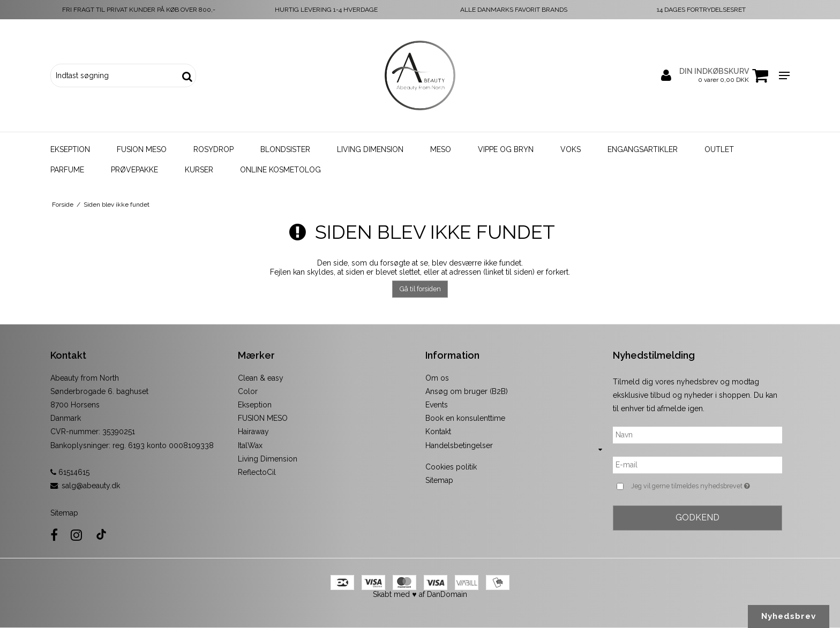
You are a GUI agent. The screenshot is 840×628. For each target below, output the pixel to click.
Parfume (67, 170)
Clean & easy (261, 378)
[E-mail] (697, 465)
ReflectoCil (257, 472)
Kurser (199, 170)
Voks (571, 149)
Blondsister (285, 149)
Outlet (719, 149)
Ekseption (70, 149)
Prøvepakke (134, 170)
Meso (441, 149)
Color (248, 391)
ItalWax (250, 445)
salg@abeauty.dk (91, 486)
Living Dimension (370, 149)
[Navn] (697, 435)
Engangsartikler (643, 149)
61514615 (70, 472)
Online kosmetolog (280, 170)
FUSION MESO (263, 418)
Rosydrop (213, 149)
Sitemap (64, 513)
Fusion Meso (142, 149)
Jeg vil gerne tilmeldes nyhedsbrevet (707, 486)
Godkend (697, 517)
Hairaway (253, 432)
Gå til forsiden (420, 289)
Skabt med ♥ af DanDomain (420, 594)
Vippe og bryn (506, 149)
